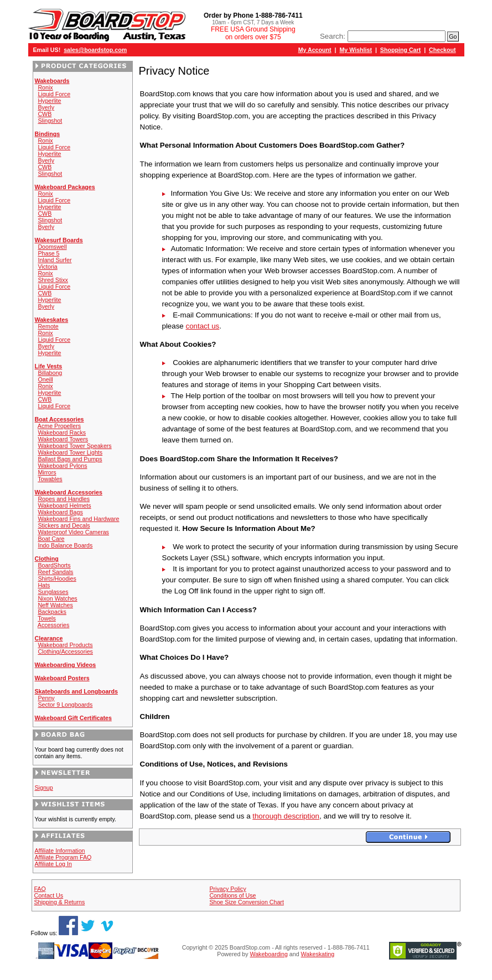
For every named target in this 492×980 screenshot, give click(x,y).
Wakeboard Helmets (64, 505)
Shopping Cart (400, 50)
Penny (46, 698)
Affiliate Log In (53, 864)
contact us (202, 326)
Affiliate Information (60, 851)
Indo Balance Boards (65, 545)
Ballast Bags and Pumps (70, 459)
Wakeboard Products (65, 645)
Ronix (45, 87)
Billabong (50, 373)
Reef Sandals (55, 572)
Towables (50, 479)
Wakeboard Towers (63, 439)
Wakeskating (318, 954)
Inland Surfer (55, 260)
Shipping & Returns (59, 902)
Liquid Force (54, 94)
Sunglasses (53, 592)
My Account (315, 50)
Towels (47, 618)
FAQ (40, 889)
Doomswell (52, 247)
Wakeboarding (269, 954)
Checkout (442, 50)
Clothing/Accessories (65, 651)
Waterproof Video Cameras (73, 532)
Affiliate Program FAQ (63, 857)
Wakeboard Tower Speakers (74, 446)
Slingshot (50, 121)
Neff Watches (55, 605)
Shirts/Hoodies (57, 578)
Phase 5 (48, 253)
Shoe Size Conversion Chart (246, 902)
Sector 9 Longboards (65, 705)
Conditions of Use (232, 895)
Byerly (46, 107)
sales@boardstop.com (95, 50)
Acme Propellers (59, 426)
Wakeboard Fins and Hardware (78, 519)
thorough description (286, 816)
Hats (44, 585)
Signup (44, 788)
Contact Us (48, 895)
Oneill (45, 379)
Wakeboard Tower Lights (70, 452)
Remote (48, 326)
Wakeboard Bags (60, 512)
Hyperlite (49, 101)
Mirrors (47, 472)
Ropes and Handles (64, 499)
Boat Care (51, 539)
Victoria (47, 267)
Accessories (53, 625)
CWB (45, 114)
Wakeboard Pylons (62, 466)
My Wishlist (356, 50)
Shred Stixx (53, 280)
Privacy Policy (227, 889)
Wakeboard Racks (62, 432)
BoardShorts (54, 565)
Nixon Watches (57, 598)
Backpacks (52, 612)
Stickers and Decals (64, 525)
